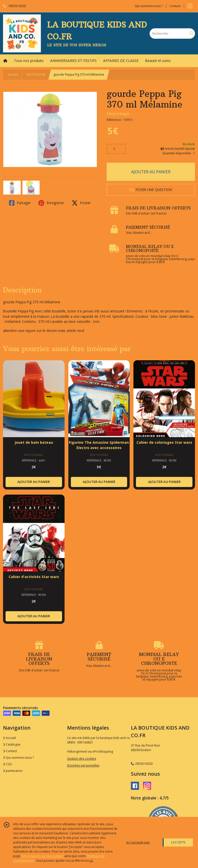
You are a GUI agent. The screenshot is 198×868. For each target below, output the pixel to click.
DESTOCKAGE (36, 75)
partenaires (13, 771)
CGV (7, 764)
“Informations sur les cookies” (42, 856)
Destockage (118, 114)
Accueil (13, 75)
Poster (81, 203)
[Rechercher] (191, 34)
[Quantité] (116, 149)
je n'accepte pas (138, 842)
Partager (20, 203)
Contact (175, 6)
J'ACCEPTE (178, 842)
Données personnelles (83, 765)
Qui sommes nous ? (18, 758)
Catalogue (12, 744)
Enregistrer (51, 203)
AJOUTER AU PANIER (151, 172)
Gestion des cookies (82, 759)
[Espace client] (190, 6)
